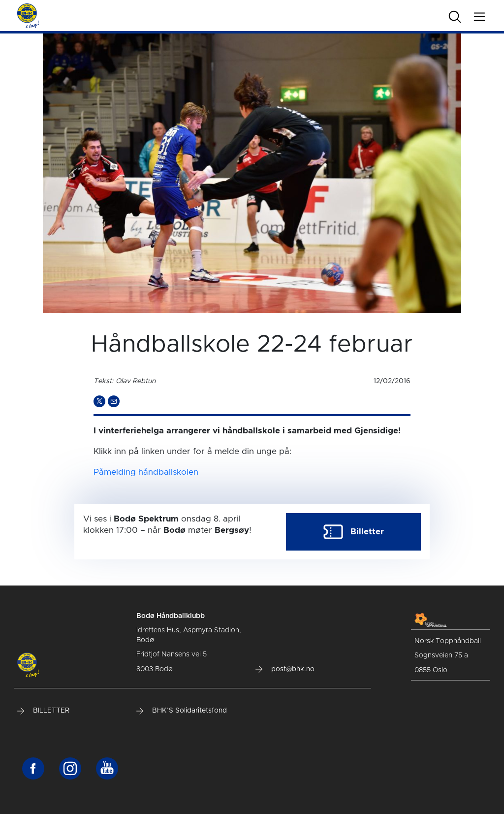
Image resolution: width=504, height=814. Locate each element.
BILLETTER (43, 711)
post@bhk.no (285, 669)
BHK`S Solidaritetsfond (182, 711)
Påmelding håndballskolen (146, 472)
